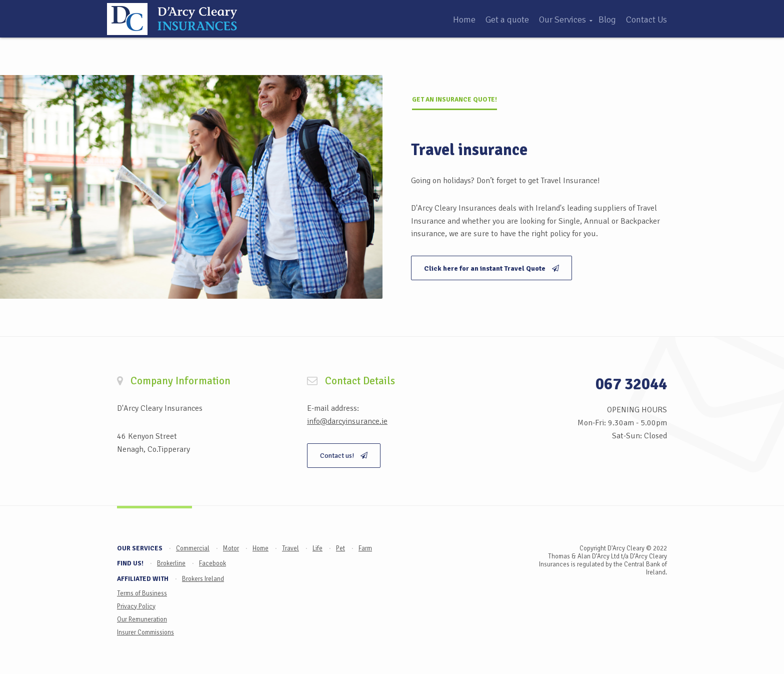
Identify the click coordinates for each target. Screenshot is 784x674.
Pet (340, 548)
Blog (607, 20)
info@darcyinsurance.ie (347, 421)
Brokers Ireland (203, 579)
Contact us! (344, 456)
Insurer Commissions (145, 632)
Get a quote (507, 20)
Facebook (212, 563)
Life (317, 548)
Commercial (193, 548)
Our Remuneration (142, 619)
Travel (290, 548)
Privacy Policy (136, 606)
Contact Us (646, 20)
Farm (365, 548)
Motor (231, 548)
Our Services (562, 20)
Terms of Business (142, 593)
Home (464, 20)
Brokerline (171, 563)
